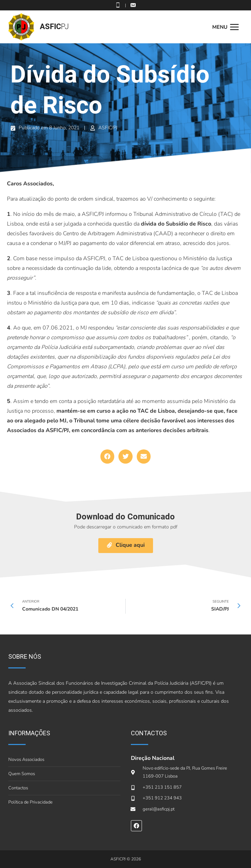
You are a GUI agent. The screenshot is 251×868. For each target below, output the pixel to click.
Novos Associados (26, 760)
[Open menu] (227, 27)
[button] (107, 457)
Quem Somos (22, 774)
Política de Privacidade (30, 802)
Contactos (18, 788)
